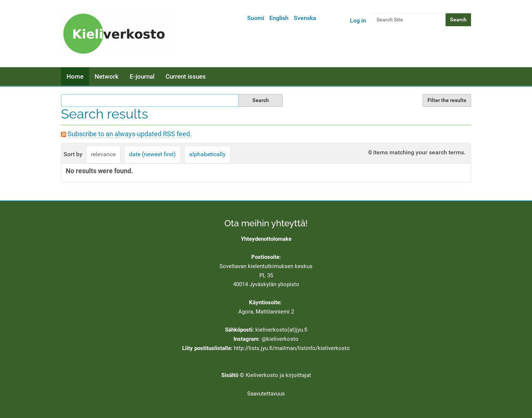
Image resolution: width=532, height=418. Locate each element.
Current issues (186, 76)
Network (107, 76)
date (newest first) (152, 154)
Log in (358, 20)
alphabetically (207, 154)
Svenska (305, 18)
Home (75, 76)
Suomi (256, 18)
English (279, 18)
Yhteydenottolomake (266, 239)
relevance (103, 154)
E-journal (142, 76)
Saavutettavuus (266, 394)
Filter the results (447, 100)
